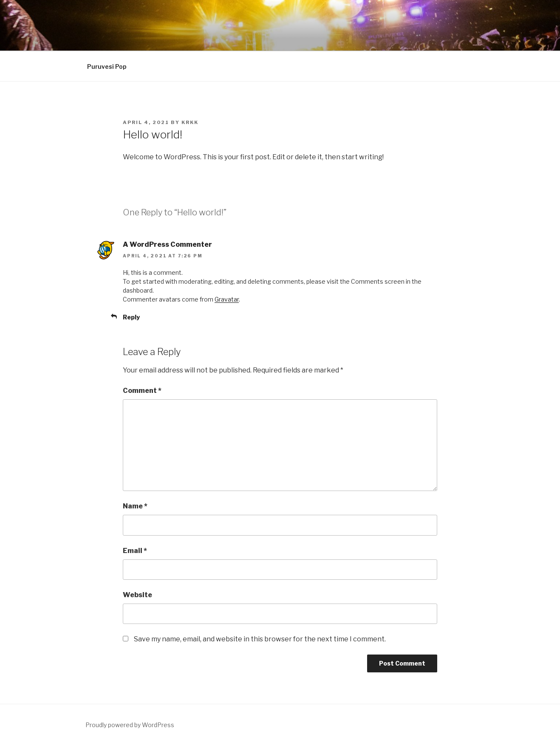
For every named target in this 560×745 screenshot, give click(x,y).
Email (135, 551)
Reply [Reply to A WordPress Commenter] (131, 317)
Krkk (190, 122)
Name (135, 506)
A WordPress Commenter (167, 244)
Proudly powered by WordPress (130, 725)
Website (137, 595)
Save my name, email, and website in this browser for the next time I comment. (260, 639)
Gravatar (227, 299)
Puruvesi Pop (107, 66)
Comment (142, 391)
